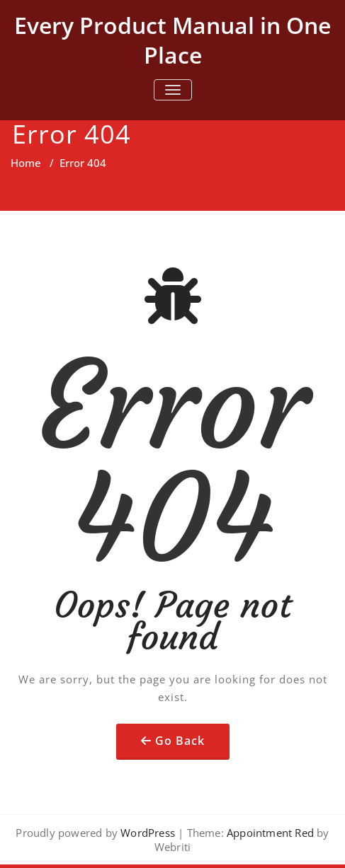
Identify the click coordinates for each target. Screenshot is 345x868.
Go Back (180, 741)
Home (26, 163)
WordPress (148, 833)
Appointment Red (269, 833)
